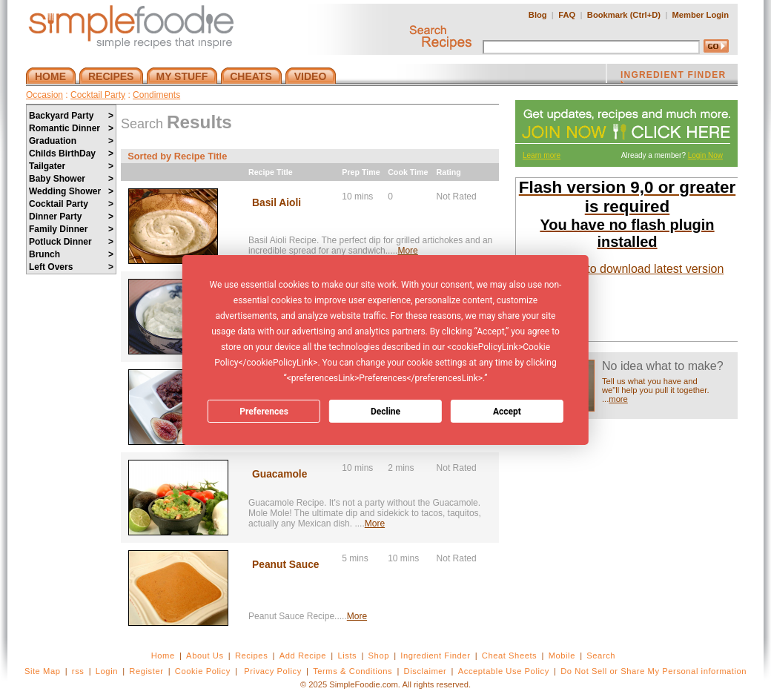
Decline (385, 412)
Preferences (264, 412)
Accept (507, 412)
